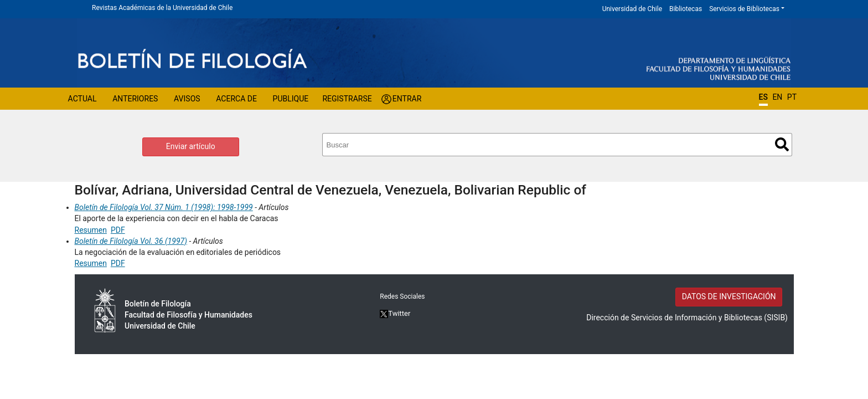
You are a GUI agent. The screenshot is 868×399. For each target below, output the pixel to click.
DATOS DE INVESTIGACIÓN (729, 296)
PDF (118, 230)
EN (777, 97)
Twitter (395, 313)
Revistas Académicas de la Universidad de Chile (162, 8)
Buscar (782, 144)
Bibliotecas (686, 9)
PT (792, 97)
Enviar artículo (191, 146)
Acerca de (236, 99)
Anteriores (135, 99)
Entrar (407, 99)
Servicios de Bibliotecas (744, 9)
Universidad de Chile (632, 9)
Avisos (187, 99)
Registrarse (347, 99)
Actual (82, 99)
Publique (291, 99)
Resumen (91, 230)
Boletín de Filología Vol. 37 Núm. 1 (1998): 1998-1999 (164, 207)
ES (763, 97)
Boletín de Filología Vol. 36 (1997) (131, 241)
